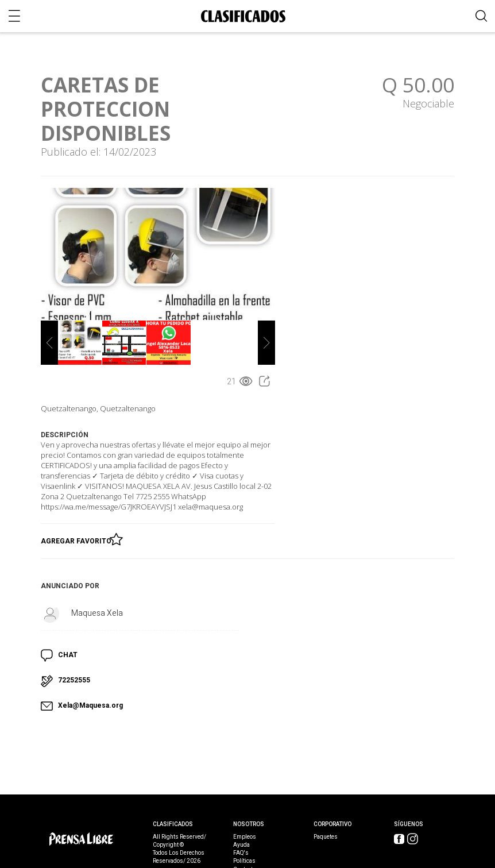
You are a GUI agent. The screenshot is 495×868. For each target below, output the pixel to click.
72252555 (74, 680)
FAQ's (241, 853)
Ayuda (241, 845)
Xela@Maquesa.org (90, 705)
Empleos (245, 837)
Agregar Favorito (78, 539)
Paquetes (326, 837)
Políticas (244, 861)
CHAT (68, 655)
